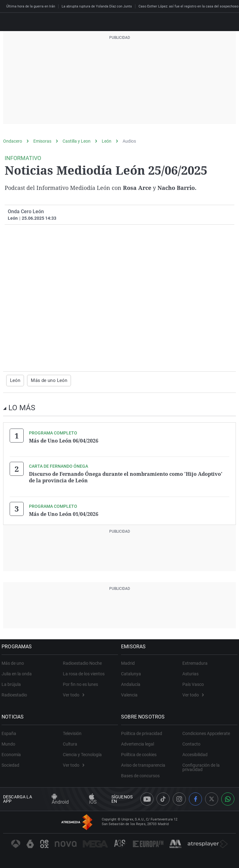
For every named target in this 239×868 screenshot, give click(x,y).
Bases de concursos (142, 774)
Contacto (191, 742)
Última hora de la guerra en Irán (31, 6)
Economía (13, 753)
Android (60, 798)
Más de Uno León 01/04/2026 (64, 512)
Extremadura (195, 661)
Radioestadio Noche (82, 661)
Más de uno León (47, 380)
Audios (129, 141)
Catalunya (133, 672)
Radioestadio (16, 693)
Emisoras (42, 141)
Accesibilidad (195, 753)
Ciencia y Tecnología (82, 753)
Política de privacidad (143, 732)
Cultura (70, 742)
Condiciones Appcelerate (206, 732)
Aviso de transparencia (145, 763)
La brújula (13, 682)
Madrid (129, 661)
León (107, 141)
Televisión (72, 732)
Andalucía (132, 682)
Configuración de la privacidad (201, 765)
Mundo (10, 742)
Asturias (190, 672)
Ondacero (13, 141)
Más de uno (14, 661)
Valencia (131, 693)
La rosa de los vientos (84, 672)
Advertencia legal (139, 742)
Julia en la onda (18, 672)
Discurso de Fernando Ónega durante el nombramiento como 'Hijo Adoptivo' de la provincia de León (126, 476)
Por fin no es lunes (80, 682)
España (10, 732)
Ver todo (74, 693)
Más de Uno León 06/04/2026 (64, 440)
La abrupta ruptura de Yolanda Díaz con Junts (97, 6)
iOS (93, 798)
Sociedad (12, 763)
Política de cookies (140, 753)
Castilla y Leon (77, 141)
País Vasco (193, 682)
